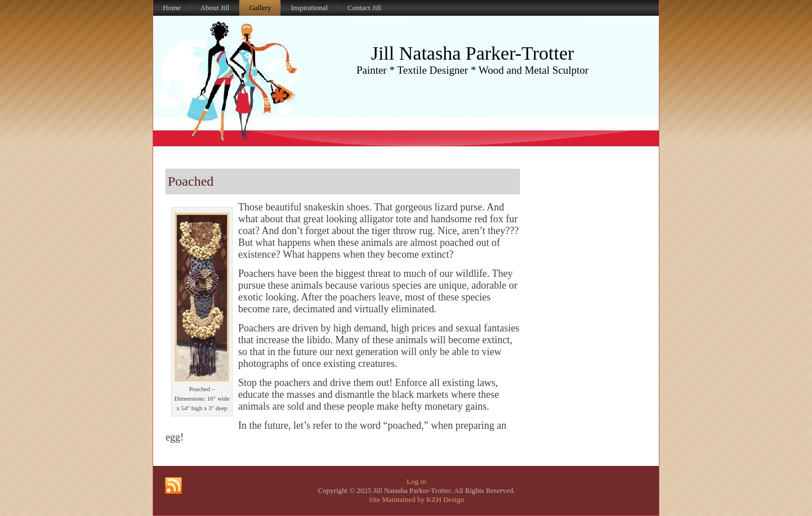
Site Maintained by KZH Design (416, 499)
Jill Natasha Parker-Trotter (473, 53)
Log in (416, 481)
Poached (191, 181)
